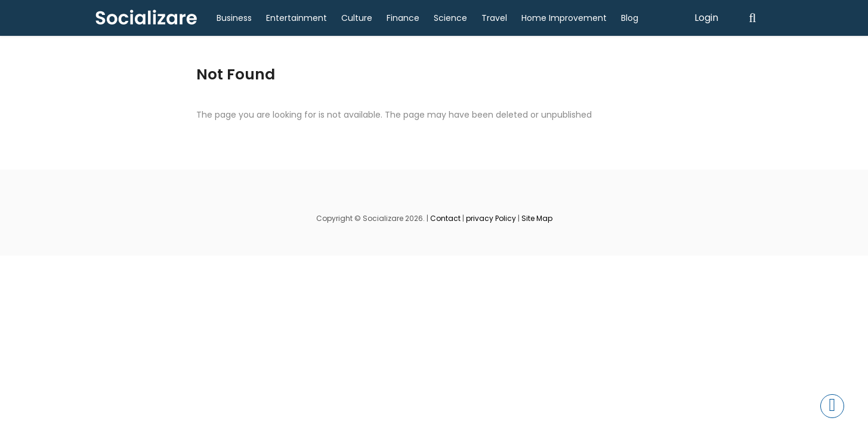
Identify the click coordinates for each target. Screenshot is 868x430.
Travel (494, 18)
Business (234, 18)
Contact (445, 218)
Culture (357, 18)
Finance (403, 18)
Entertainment (296, 18)
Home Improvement (564, 18)
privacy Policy (491, 218)
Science (450, 18)
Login (706, 18)
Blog (630, 18)
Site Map (537, 218)
